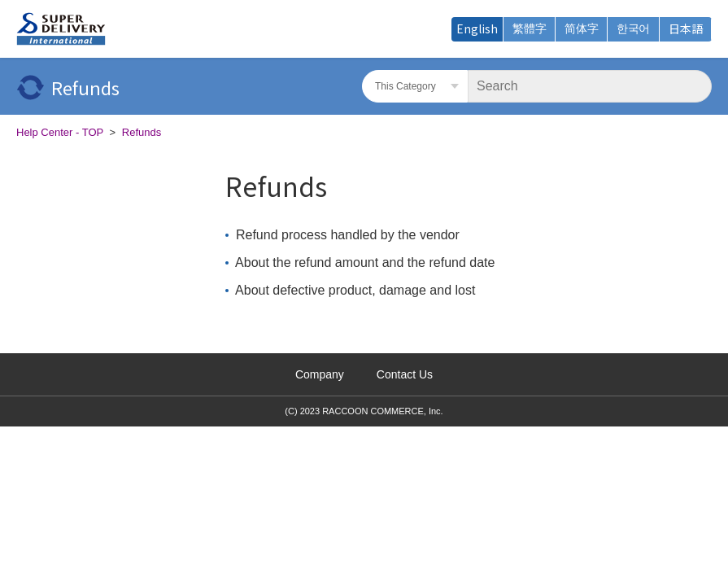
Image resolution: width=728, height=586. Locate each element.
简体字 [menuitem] (582, 28)
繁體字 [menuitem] (530, 28)
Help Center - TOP (60, 132)
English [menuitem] (477, 28)
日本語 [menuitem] (686, 28)
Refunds (142, 132)
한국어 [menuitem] (633, 28)
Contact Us (405, 374)
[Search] (590, 86)
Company (320, 374)
